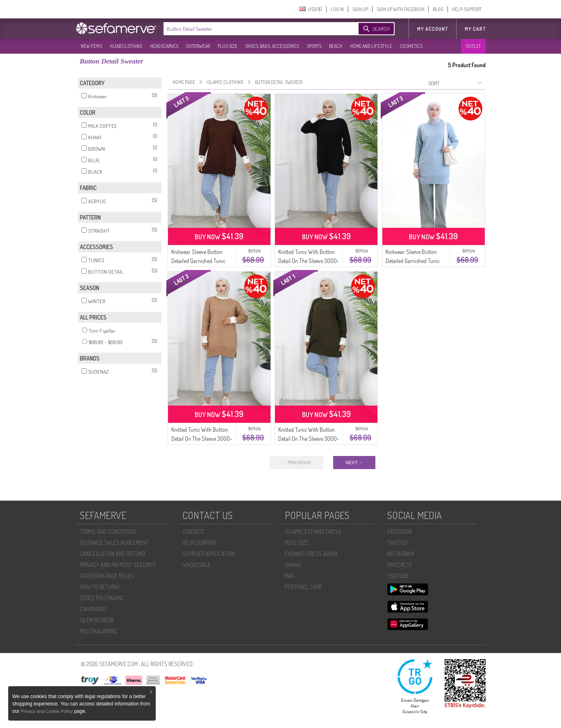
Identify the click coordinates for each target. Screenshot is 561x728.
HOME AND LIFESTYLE (371, 46)
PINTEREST (400, 565)
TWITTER (397, 543)
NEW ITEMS (91, 46)
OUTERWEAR (198, 46)
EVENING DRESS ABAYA (311, 554)
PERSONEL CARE (303, 587)
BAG (290, 576)
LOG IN (337, 9)
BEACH (336, 46)
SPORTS (314, 46)
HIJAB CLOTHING (126, 46)
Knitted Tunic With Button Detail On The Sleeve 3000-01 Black (309, 261)
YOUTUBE (398, 576)
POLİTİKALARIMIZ (99, 631)
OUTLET (473, 46)
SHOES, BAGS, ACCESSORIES (272, 46)
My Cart (475, 29)
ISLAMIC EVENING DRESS (313, 532)
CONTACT (193, 532)
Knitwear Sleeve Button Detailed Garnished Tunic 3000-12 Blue (413, 261)
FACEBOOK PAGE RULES (107, 576)
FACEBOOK (400, 532)
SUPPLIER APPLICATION (209, 554)
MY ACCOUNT (433, 29)
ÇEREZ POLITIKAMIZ (102, 598)
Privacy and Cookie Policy (48, 711)
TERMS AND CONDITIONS (108, 532)
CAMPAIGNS (93, 609)
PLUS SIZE (227, 46)
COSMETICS (411, 46)
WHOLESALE (196, 565)
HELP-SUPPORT (467, 9)
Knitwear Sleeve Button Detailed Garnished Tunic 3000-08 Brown (198, 261)
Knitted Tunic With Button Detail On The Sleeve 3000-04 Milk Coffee (202, 439)
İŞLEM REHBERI (97, 620)
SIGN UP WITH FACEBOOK (400, 9)
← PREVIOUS (296, 463)
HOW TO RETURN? (100, 587)
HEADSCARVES (164, 46)
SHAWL (293, 565)
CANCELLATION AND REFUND (112, 554)
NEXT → (354, 463)
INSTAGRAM (401, 554)
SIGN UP (360, 9)
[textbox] (253, 29)
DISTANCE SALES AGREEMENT (114, 543)
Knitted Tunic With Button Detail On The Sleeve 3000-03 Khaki (309, 439)
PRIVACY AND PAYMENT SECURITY (118, 565)
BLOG (438, 9)
